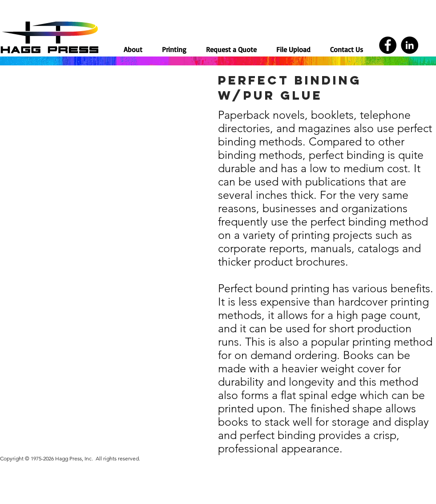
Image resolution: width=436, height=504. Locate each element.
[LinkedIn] (410, 45)
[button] (174, 49)
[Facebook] (388, 45)
